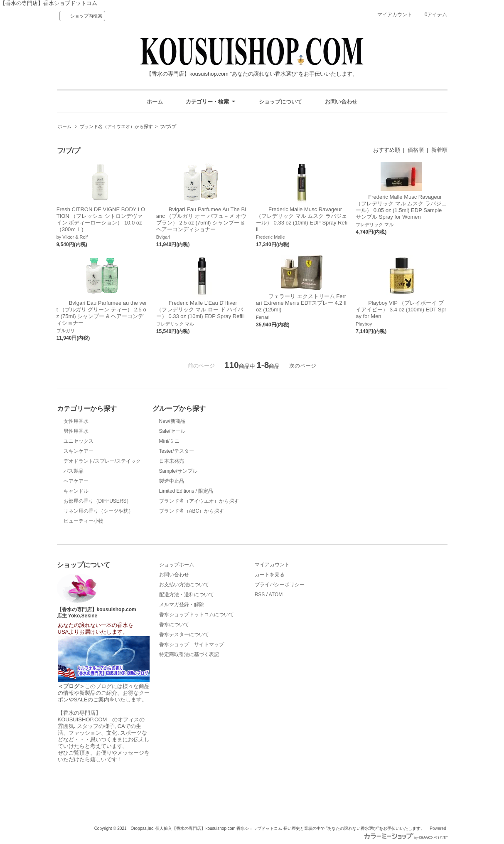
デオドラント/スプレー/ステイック (102, 461)
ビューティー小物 (84, 521)
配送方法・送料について (187, 595)
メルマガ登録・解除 (182, 605)
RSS (260, 595)
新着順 (439, 150)
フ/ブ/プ (168, 126)
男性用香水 (76, 431)
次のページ (303, 366)
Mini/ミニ (169, 441)
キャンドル (76, 491)
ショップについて (280, 102)
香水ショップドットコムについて (197, 614)
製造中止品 (172, 481)
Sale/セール (172, 431)
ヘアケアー (76, 481)
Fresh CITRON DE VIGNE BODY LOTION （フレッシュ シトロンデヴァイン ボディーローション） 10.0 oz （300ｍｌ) (101, 219)
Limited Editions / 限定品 (186, 491)
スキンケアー (79, 451)
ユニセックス (79, 441)
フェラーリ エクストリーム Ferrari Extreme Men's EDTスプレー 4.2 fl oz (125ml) (301, 303)
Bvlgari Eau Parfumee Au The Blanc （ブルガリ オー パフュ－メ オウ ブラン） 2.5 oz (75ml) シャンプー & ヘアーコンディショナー (201, 219)
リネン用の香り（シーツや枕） (98, 511)
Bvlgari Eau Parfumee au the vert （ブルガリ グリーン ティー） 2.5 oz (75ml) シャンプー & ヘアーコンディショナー (102, 313)
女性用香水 (76, 421)
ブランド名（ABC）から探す (192, 511)
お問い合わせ (341, 102)
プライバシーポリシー (280, 585)
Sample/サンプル (178, 471)
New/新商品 (172, 421)
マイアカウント (395, 15)
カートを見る (270, 575)
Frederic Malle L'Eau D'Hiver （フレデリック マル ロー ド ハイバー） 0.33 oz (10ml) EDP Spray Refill (200, 310)
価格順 (416, 150)
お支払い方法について (184, 585)
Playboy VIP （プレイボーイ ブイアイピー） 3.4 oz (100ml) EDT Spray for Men (401, 310)
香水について (174, 624)
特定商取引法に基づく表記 (189, 654)
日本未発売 (172, 461)
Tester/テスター (177, 451)
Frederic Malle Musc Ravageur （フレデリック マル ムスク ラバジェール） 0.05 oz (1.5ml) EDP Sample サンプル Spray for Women (401, 207)
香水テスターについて (184, 634)
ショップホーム (177, 565)
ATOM (276, 595)
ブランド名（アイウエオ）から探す (116, 126)
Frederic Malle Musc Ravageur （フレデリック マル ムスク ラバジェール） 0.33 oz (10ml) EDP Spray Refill (302, 219)
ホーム (155, 102)
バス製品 (74, 471)
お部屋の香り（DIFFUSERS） (98, 501)
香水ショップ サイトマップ (192, 644)
